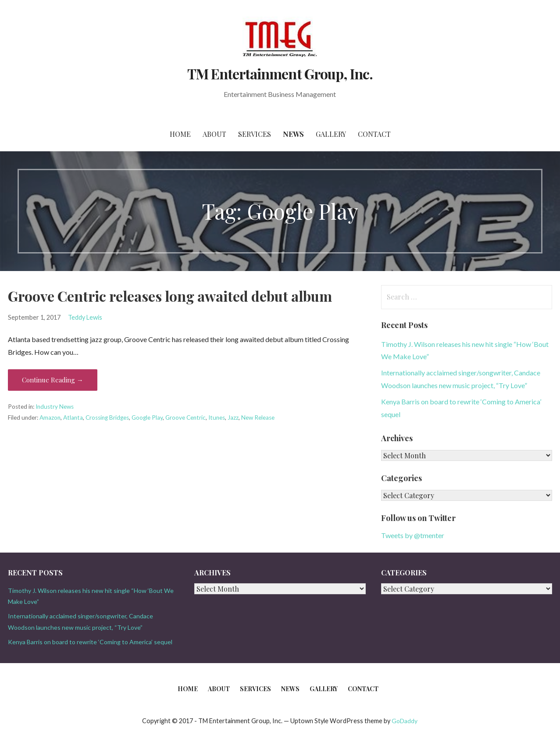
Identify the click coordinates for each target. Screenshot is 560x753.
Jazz (233, 418)
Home (180, 134)
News (293, 134)
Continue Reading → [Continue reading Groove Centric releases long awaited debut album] (53, 380)
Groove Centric (185, 418)
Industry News (55, 407)
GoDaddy (405, 721)
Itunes (217, 418)
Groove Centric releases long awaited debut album (170, 296)
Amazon (50, 418)
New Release (258, 418)
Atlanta (73, 418)
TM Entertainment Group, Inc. (280, 73)
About (214, 134)
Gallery (331, 134)
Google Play (147, 418)
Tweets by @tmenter (413, 535)
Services (255, 134)
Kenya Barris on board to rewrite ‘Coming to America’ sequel (90, 642)
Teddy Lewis (85, 317)
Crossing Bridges (107, 418)
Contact (374, 134)
